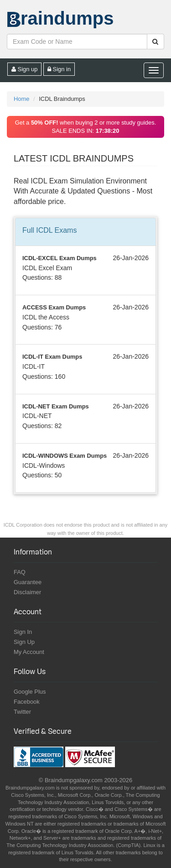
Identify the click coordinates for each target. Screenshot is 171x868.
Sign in (59, 69)
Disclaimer (27, 592)
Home (21, 99)
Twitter (22, 712)
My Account (29, 652)
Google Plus (30, 692)
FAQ (20, 572)
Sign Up (24, 642)
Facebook (27, 702)
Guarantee (28, 582)
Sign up (24, 69)
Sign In (23, 632)
